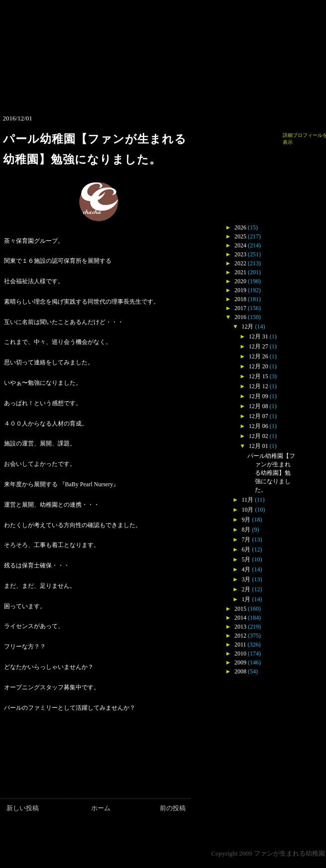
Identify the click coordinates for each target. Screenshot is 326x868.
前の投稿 (173, 808)
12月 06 (259, 426)
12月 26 (259, 356)
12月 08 (259, 406)
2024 (240, 245)
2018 (240, 299)
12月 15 (259, 376)
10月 (247, 510)
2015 (240, 609)
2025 (240, 236)
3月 (246, 579)
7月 (246, 540)
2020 (240, 281)
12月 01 (259, 446)
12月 (247, 326)
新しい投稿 (23, 808)
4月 (246, 569)
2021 (240, 272)
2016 (240, 317)
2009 (240, 662)
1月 (246, 599)
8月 (246, 530)
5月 (246, 559)
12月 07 (259, 416)
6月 (246, 549)
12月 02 (259, 436)
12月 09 (259, 396)
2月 (246, 589)
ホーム (101, 808)
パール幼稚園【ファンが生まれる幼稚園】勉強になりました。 (271, 473)
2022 (240, 263)
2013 (240, 627)
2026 (240, 227)
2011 (240, 645)
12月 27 (259, 346)
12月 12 (259, 386)
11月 (247, 500)
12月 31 (259, 336)
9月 (246, 520)
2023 (240, 254)
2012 (240, 636)
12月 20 (259, 366)
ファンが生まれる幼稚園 (289, 853)
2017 (240, 308)
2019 (240, 290)
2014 (240, 618)
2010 (240, 653)
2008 (240, 671)
